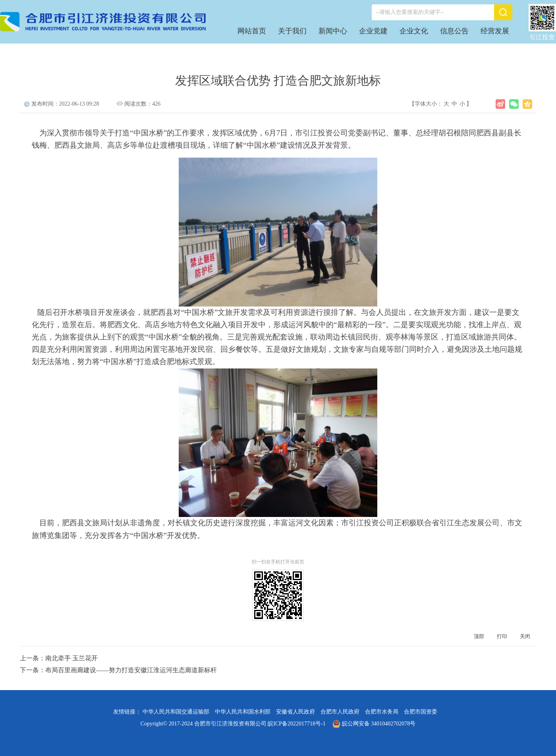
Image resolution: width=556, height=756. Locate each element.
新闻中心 (333, 31)
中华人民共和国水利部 (243, 712)
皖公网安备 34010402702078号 (374, 724)
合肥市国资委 (421, 712)
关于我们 (292, 31)
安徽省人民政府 (295, 712)
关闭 (525, 636)
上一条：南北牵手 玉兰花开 (59, 658)
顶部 (479, 636)
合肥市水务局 (382, 712)
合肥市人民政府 (340, 712)
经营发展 (495, 31)
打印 (502, 636)
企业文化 (414, 31)
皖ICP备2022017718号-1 (296, 724)
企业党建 (373, 31)
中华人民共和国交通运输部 (176, 712)
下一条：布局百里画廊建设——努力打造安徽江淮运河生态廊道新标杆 (118, 670)
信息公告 (454, 31)
